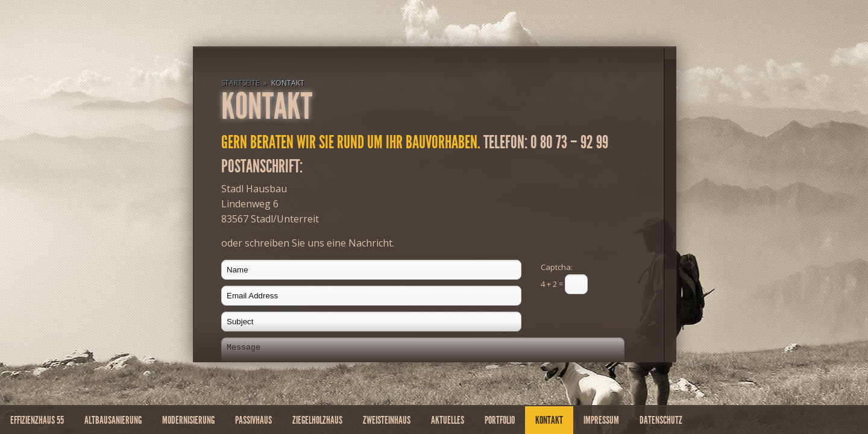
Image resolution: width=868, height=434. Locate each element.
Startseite (240, 83)
